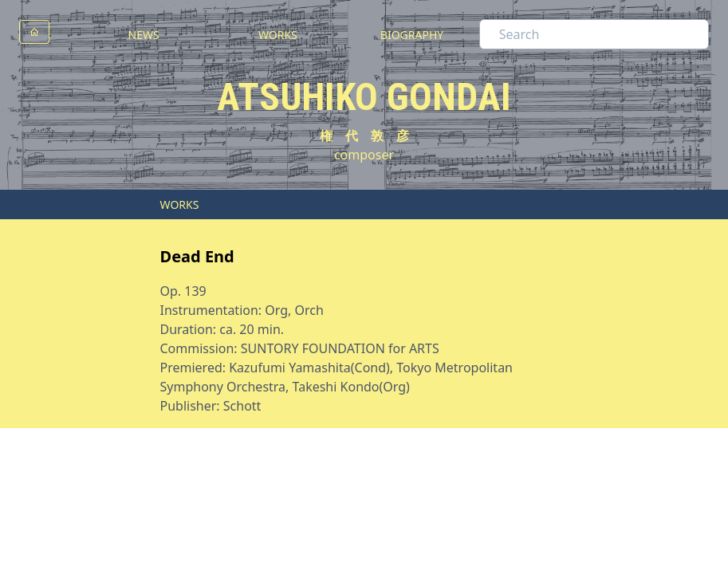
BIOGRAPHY (412, 35)
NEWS (144, 35)
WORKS (278, 35)
